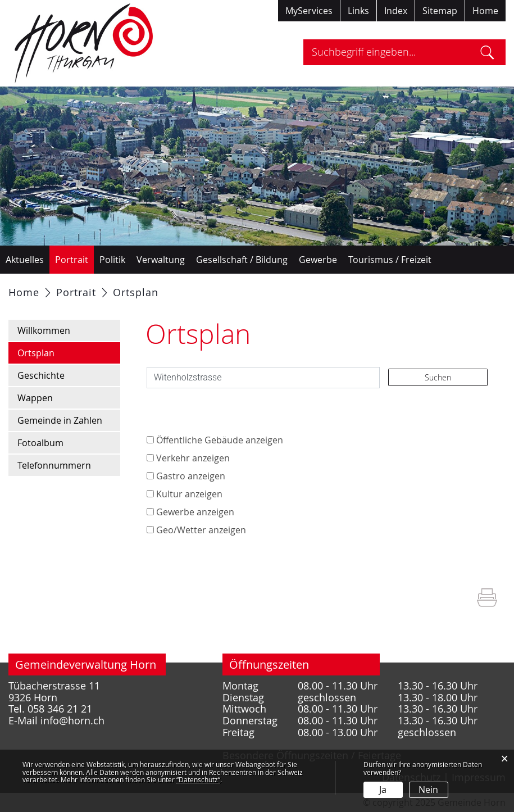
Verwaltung (161, 260)
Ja (383, 790)
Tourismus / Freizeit (390, 260)
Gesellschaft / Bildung (242, 260)
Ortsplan (63, 352)
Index (396, 11)
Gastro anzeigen (191, 476)
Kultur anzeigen (189, 494)
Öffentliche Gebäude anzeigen (220, 440)
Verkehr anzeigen (193, 458)
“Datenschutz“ (198, 779)
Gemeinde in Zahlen (60, 420)
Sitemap (440, 11)
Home (485, 11)
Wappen (35, 398)
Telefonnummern (54, 465)
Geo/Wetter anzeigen (201, 530)
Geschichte (41, 375)
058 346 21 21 (60, 709)
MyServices (309, 11)
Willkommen (44, 330)
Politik (112, 260)
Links (358, 11)
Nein (428, 790)
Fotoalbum (40, 443)
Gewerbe (318, 260)
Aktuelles (25, 260)
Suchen (438, 377)
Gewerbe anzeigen (195, 512)
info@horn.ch (72, 721)
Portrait (72, 260)
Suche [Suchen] (487, 52)
